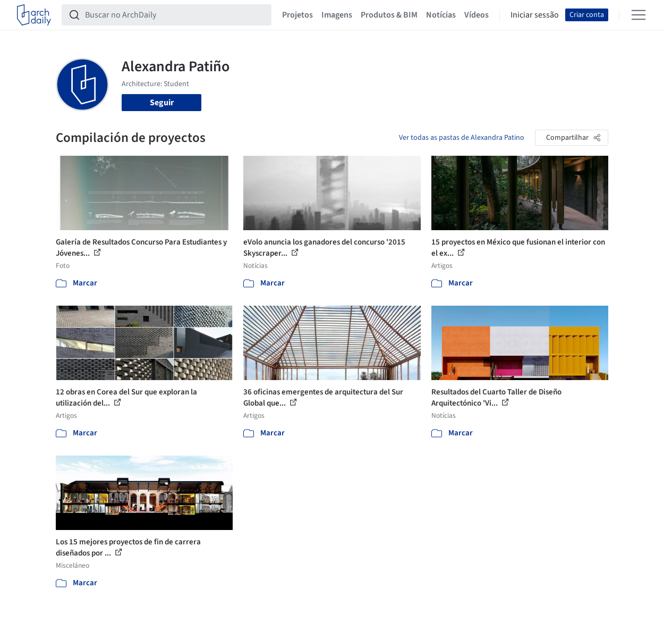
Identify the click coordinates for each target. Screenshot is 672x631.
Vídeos (477, 15)
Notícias (441, 15)
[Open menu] (639, 15)
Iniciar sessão (535, 15)
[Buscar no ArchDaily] (175, 15)
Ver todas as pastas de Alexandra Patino (462, 138)
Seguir (162, 103)
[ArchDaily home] (34, 15)
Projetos (297, 15)
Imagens (337, 15)
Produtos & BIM (389, 15)
